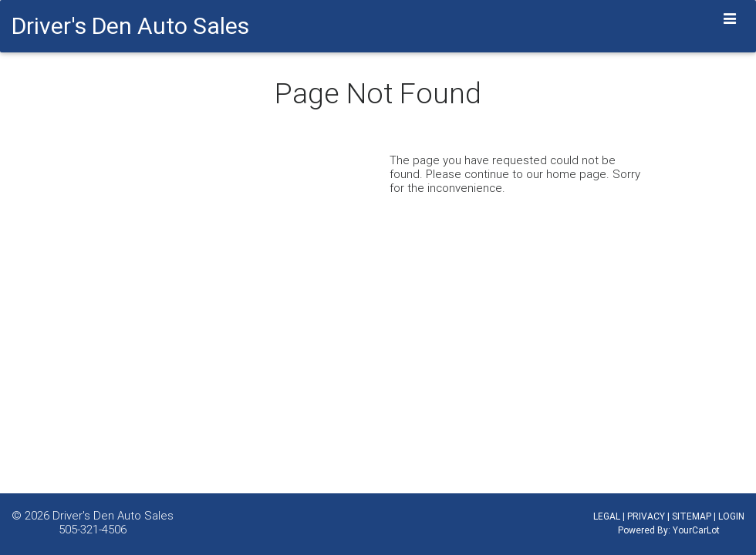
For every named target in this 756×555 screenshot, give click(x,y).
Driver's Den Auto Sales (113, 515)
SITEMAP (692, 516)
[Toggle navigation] (730, 19)
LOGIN (731, 516)
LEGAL (607, 516)
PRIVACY (646, 516)
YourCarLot (696, 530)
